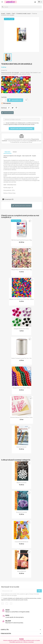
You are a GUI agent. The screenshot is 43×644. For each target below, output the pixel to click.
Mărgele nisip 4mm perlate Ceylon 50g (22, 270)
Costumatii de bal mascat (21, 542)
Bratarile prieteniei (21, 447)
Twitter (7, 603)
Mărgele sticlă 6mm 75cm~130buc (21, 388)
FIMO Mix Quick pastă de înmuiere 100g (21, 240)
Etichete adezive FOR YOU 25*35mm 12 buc (22, 417)
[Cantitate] (3, 100)
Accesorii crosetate (22, 512)
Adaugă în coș (15, 100)
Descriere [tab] (7, 152)
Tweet (13, 108)
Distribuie (9, 108)
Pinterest (16, 108)
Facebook (3, 603)
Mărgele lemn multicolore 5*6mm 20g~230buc (22, 299)
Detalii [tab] (15, 152)
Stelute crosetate (22, 483)
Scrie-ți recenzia (7, 113)
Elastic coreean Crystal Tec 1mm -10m (21, 358)
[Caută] (21, 7)
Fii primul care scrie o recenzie (21, 206)
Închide (21, 639)
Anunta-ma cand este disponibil (21, 129)
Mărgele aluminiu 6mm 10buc (22, 329)
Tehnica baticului (21, 571)
